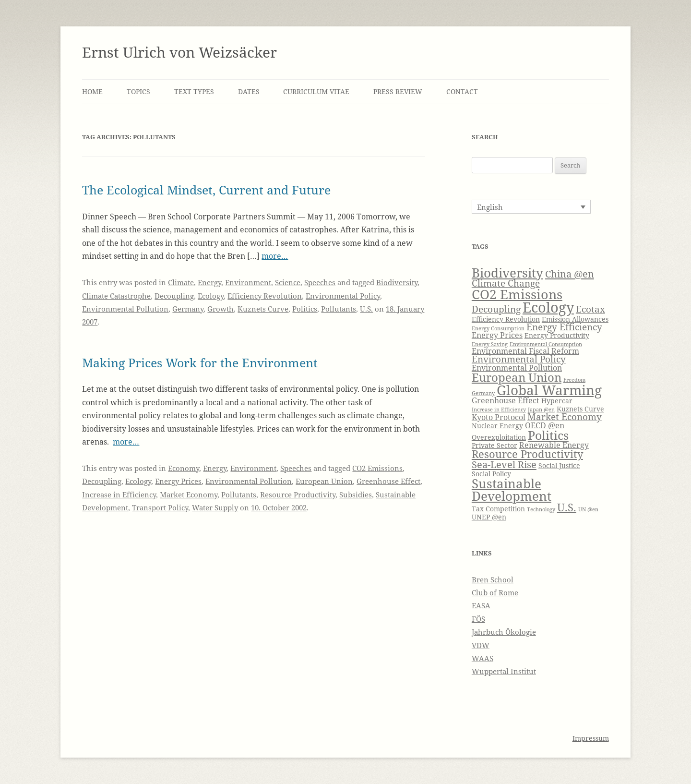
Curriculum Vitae (316, 91)
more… (275, 256)
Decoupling (174, 296)
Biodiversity (397, 282)
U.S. (366, 309)
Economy (184, 468)
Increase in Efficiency (119, 495)
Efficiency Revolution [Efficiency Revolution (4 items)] (506, 319)
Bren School (493, 579)
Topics (138, 91)
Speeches (320, 282)
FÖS (478, 619)
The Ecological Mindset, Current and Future (206, 190)
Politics (305, 309)
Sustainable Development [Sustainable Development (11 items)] (512, 490)
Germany (188, 309)
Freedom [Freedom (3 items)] (574, 380)
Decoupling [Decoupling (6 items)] (496, 309)
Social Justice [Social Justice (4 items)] (559, 465)
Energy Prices (178, 481)
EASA (481, 605)
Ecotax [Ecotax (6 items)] (590, 309)
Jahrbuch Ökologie (504, 632)
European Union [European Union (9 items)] (517, 377)
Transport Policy (160, 507)
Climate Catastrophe (116, 296)
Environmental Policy (343, 296)
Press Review (398, 91)
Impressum (591, 738)
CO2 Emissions (377, 468)
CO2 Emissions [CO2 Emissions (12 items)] (517, 294)
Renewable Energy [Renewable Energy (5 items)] (554, 445)
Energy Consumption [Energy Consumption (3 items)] (498, 328)
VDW (481, 645)
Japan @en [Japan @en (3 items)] (541, 410)
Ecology (211, 296)
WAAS (483, 658)
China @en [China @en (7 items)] (570, 274)
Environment (248, 282)
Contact (462, 91)
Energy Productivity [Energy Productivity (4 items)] (557, 335)
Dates (249, 91)
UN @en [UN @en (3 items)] (588, 509)
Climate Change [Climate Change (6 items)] (506, 283)
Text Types (194, 91)
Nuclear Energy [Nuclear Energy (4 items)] (497, 426)
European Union (324, 481)
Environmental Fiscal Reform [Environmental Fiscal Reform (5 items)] (525, 351)
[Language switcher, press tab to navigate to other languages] (531, 206)
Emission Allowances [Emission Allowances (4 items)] (575, 319)
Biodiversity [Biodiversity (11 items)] (507, 273)
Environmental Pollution (125, 309)
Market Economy (189, 495)
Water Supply (215, 507)
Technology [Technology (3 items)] (541, 509)
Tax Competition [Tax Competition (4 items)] (498, 509)
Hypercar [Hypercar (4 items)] (557, 401)
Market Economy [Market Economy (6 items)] (565, 416)
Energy (209, 282)
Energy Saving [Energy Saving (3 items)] (490, 344)
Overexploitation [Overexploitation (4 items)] (499, 437)
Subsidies (356, 495)
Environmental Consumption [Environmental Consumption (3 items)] (546, 344)
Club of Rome (495, 592)
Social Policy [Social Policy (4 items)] (491, 474)
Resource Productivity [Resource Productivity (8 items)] (527, 454)
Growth (220, 309)
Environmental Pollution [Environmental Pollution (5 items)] (517, 368)
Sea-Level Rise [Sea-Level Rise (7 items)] (504, 464)
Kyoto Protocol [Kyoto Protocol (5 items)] (499, 417)
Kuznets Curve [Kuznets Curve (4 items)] (580, 409)
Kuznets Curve (263, 309)
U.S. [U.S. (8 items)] (567, 507)
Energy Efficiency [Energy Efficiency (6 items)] (564, 327)
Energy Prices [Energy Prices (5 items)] (497, 335)
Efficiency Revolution (265, 296)
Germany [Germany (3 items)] (483, 393)
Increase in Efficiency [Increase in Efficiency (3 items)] (499, 410)
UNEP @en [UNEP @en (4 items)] (489, 517)
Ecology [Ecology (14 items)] (548, 307)
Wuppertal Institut (504, 671)
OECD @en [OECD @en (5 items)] (545, 425)
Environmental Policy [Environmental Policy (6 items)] (519, 359)
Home (92, 91)
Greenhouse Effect (388, 481)
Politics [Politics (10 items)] (548, 435)
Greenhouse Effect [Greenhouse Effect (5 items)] (506, 400)
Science (288, 282)
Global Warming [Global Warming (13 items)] (549, 390)
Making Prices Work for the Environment (200, 362)
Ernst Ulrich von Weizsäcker (179, 52)
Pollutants (339, 309)
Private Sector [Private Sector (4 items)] (494, 445)
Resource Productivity (298, 495)
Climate (181, 282)
